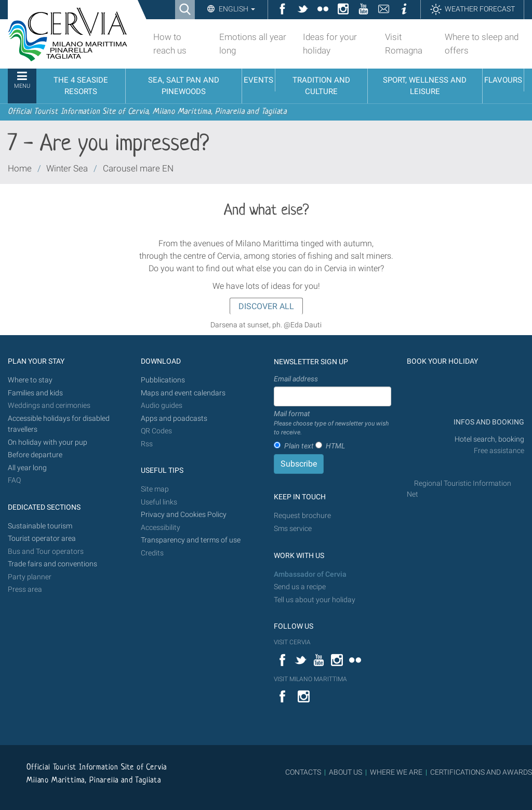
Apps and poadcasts (174, 419)
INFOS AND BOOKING (488, 422)
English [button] (236, 9)
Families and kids (35, 393)
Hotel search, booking (489, 439)
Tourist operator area (42, 539)
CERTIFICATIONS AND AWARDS (481, 772)
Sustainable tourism (40, 526)
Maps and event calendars (183, 393)
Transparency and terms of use (191, 540)
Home (20, 168)
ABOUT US (345, 772)
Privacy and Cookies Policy (184, 515)
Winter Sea (67, 168)
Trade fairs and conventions (52, 564)
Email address (296, 379)
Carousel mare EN (138, 168)
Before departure (35, 455)
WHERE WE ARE (396, 772)
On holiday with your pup (48, 442)
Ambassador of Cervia (310, 574)
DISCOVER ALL (266, 306)
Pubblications (163, 380)
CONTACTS (303, 772)
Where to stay (30, 380)
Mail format (332, 423)
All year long (27, 468)
